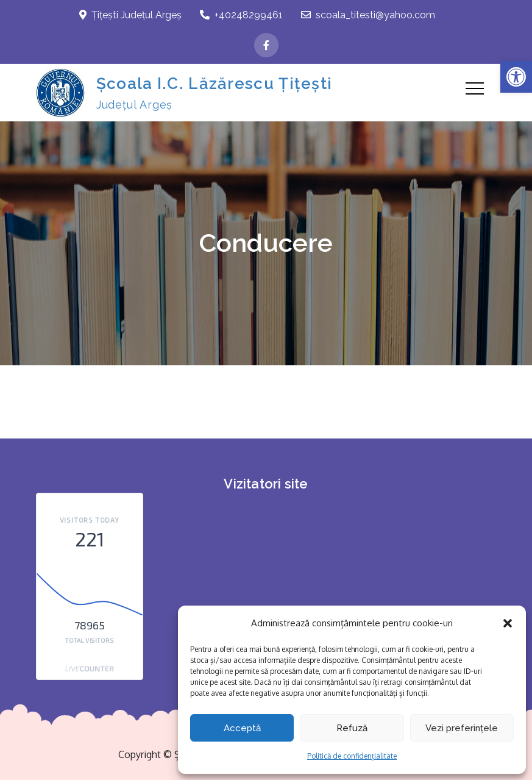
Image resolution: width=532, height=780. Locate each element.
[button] (516, 77)
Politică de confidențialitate (352, 756)
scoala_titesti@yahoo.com (368, 15)
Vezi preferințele (462, 728)
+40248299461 (241, 15)
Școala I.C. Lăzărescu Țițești (215, 84)
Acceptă (242, 728)
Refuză (352, 728)
